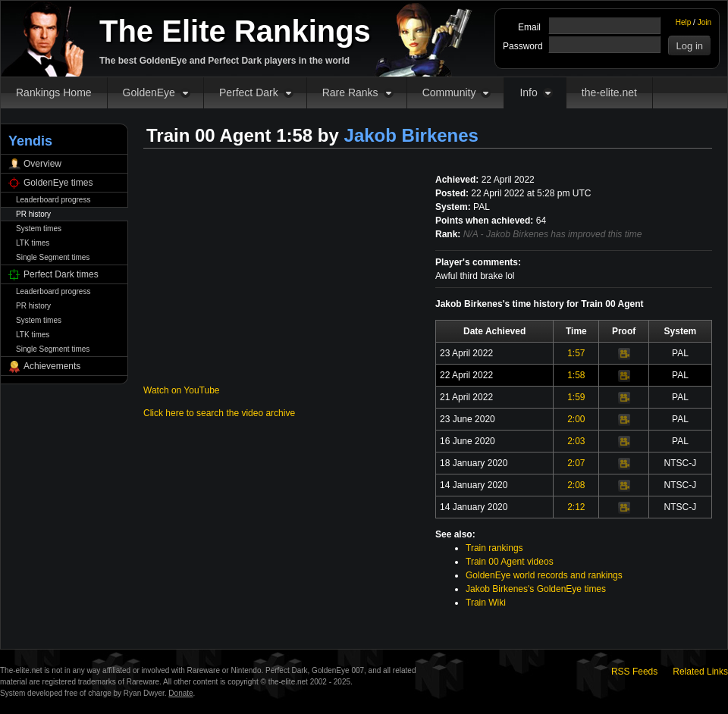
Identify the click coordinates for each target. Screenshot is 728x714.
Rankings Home (54, 92)
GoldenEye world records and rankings (544, 575)
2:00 (576, 419)
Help (684, 22)
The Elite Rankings (235, 31)
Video (624, 354)
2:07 (576, 463)
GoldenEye (149, 92)
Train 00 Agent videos (510, 562)
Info (528, 92)
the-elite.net (609, 92)
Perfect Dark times (61, 274)
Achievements (52, 366)
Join (704, 22)
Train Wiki (486, 603)
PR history (33, 214)
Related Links (700, 672)
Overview (42, 164)
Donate (180, 693)
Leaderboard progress (53, 200)
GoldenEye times (58, 183)
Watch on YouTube (182, 390)
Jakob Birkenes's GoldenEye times (536, 589)
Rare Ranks (350, 92)
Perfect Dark (249, 92)
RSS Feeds (634, 672)
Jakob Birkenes (411, 135)
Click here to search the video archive (219, 413)
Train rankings (494, 548)
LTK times (33, 243)
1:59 (576, 397)
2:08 (576, 485)
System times (39, 229)
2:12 (576, 507)
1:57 (576, 353)
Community (449, 92)
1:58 (576, 375)
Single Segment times (53, 257)
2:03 (576, 441)
